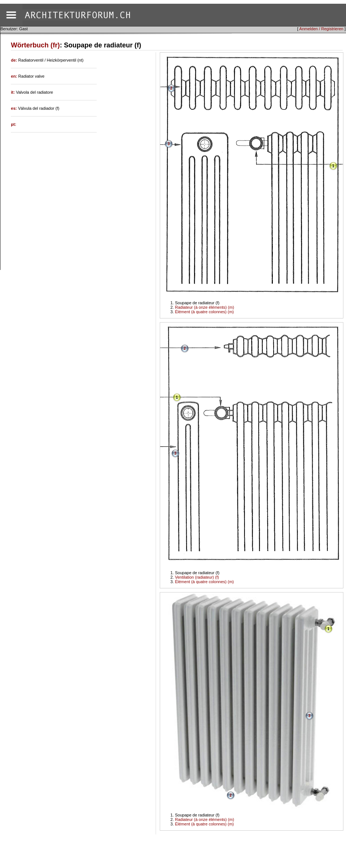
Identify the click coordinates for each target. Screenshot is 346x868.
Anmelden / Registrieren (321, 29)
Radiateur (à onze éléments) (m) (205, 307)
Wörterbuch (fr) (35, 45)
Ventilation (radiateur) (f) (197, 577)
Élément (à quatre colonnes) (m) (205, 312)
